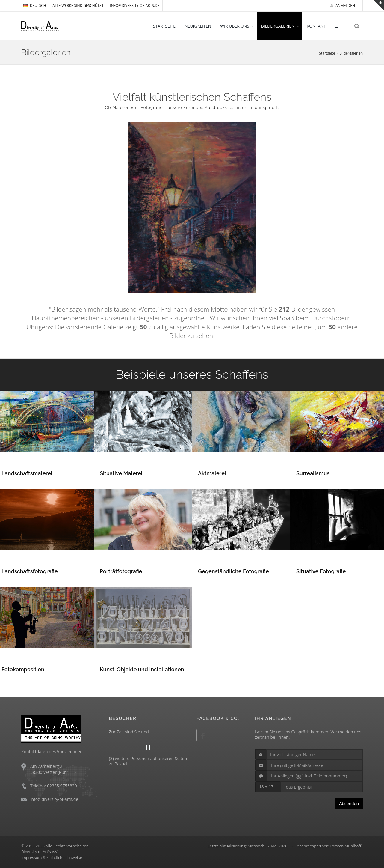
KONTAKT (316, 26)
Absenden (349, 803)
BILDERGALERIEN (278, 26)
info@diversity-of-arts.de (135, 6)
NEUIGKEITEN (198, 26)
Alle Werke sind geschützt (78, 6)
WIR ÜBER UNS (235, 26)
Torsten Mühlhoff (346, 846)
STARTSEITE (164, 26)
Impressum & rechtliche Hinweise (52, 858)
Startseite (327, 53)
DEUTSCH (35, 6)
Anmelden (343, 6)
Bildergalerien (351, 53)
